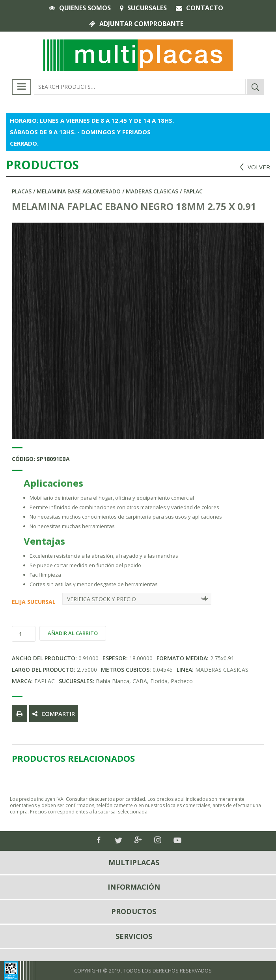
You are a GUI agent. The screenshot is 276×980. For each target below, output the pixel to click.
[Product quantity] (24, 634)
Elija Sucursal (15, 602)
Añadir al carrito (73, 633)
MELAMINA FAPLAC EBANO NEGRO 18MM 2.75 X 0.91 (134, 206)
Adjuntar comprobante (141, 24)
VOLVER (259, 167)
